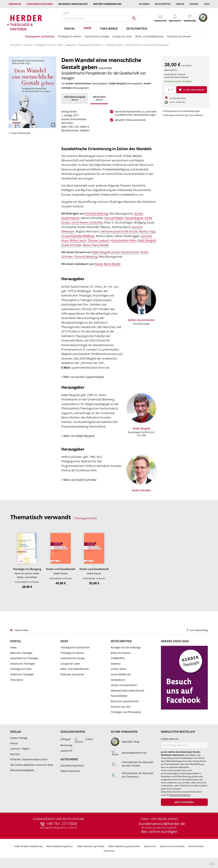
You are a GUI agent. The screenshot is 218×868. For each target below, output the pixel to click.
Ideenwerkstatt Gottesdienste (127, 691)
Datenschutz (150, 846)
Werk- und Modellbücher (150, 36)
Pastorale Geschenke (179, 36)
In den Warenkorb (194, 90)
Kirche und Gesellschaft (61, 569)
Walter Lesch (78, 240)
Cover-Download (20, 133)
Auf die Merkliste (178, 98)
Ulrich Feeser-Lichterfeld (87, 223)
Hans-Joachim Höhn (124, 240)
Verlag (180, 4)
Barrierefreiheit (196, 846)
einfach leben (119, 669)
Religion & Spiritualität (73, 4)
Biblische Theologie (21, 653)
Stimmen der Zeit (121, 707)
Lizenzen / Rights (20, 749)
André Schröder (72, 245)
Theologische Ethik (114, 45)
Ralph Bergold (118, 83)
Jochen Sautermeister (79, 83)
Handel (194, 4)
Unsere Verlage (19, 738)
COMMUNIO (118, 658)
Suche (66, 13)
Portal (70, 29)
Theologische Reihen (70, 36)
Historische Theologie (22, 664)
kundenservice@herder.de (162, 824)
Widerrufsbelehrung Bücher (60, 846)
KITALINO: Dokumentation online (29, 759)
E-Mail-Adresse (170, 739)
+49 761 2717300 (62, 824)
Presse (14, 743)
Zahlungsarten (73, 732)
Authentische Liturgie (97, 36)
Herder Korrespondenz (124, 685)
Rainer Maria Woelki (96, 245)
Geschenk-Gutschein (72, 766)
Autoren (144, 4)
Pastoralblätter (119, 696)
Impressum (109, 851)
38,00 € (75, 98)
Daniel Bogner (134, 218)
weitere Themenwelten (107, 4)
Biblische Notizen (121, 653)
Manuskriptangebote (22, 770)
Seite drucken (22, 630)
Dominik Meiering (96, 214)
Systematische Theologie (24, 658)
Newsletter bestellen (178, 732)
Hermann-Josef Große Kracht (119, 231)
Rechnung (66, 745)
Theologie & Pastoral (40, 4)
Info (207, 4)
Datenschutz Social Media (172, 846)
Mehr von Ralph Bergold (79, 436)
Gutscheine (69, 759)
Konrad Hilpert (114, 218)
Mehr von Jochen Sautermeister (84, 377)
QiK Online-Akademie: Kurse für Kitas (32, 765)
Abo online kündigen (159, 831)
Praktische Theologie (22, 674)
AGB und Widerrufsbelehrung (29, 846)
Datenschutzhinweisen (180, 795)
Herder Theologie (175, 641)
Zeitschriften (163, 4)
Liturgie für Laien (122, 36)
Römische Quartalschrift (125, 701)
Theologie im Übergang (27, 569)
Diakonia (116, 664)
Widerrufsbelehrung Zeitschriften (124, 846)
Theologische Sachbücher (40, 36)
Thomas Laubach (99, 240)
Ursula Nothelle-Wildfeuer (78, 236)
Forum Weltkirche (121, 674)
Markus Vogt (147, 231)
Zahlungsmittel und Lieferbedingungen (182, 111)
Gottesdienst (118, 680)
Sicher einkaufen (124, 732)
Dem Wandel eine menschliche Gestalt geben (147, 45)
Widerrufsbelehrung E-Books (91, 846)
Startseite (28, 45)
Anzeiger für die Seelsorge (126, 647)
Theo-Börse (109, 29)
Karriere (15, 754)
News (13, 647)
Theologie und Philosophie (126, 712)
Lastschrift (66, 751)
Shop (87, 28)
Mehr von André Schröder (80, 480)
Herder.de (15, 4)
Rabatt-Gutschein (70, 771)
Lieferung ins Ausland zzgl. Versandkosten (183, 115)
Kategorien (70, 45)
